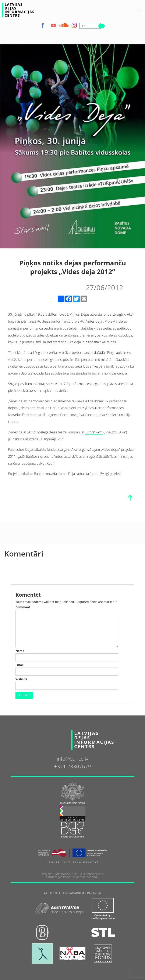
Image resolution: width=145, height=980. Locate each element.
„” (94, 432)
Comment (23, 607)
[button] (139, 10)
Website (21, 679)
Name (20, 651)
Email (20, 665)
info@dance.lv (72, 759)
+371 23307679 (72, 766)
